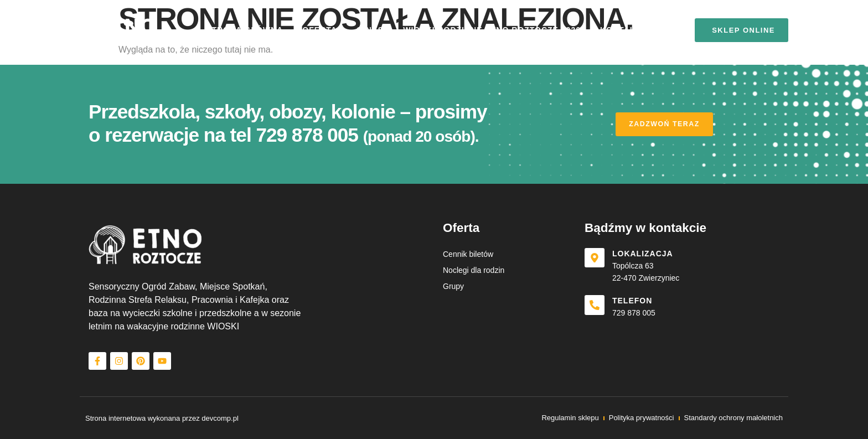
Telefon (635, 301)
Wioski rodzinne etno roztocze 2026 (492, 30)
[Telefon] (596, 307)
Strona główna (244, 30)
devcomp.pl (220, 418)
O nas (370, 30)
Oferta (320, 30)
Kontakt (621, 30)
